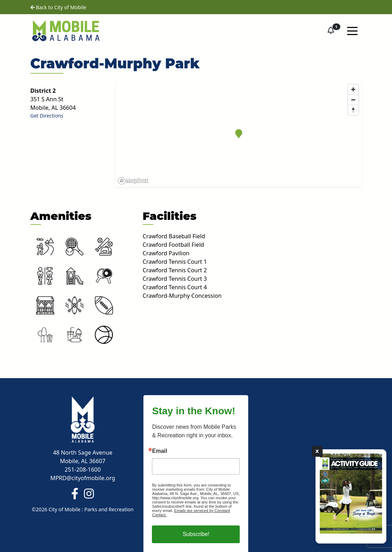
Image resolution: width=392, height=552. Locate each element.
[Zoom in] (353, 89)
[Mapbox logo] (133, 181)
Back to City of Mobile (58, 7)
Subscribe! (196, 534)
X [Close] (317, 451)
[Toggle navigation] (352, 30)
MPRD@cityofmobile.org (83, 478)
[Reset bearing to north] (353, 110)
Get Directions (47, 116)
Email (160, 451)
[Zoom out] (353, 100)
